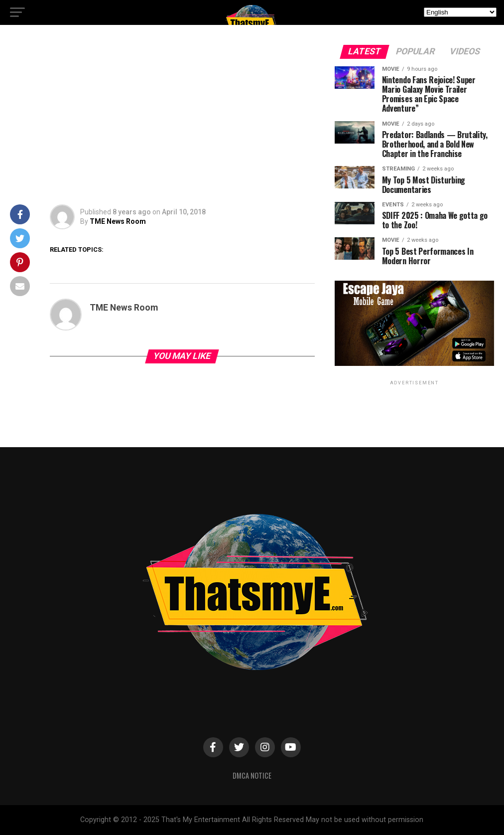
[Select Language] (460, 12)
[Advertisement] (162, 120)
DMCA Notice (252, 775)
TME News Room (118, 221)
